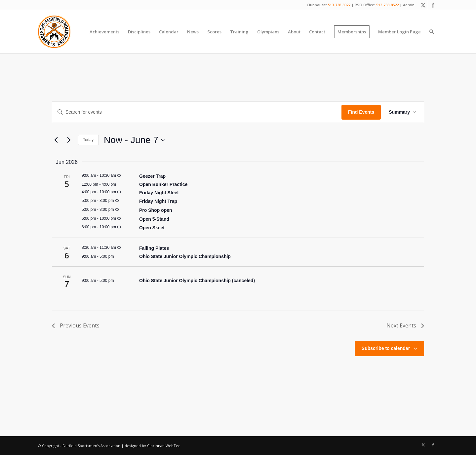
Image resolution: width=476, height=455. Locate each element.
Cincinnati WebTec (164, 446)
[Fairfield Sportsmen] (54, 32)
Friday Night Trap (158, 201)
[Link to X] (423, 5)
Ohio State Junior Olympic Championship (185, 256)
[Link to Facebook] (433, 5)
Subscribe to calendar (386, 348)
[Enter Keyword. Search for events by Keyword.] (197, 112)
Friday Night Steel (159, 193)
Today (88, 140)
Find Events (361, 112)
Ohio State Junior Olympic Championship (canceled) (197, 281)
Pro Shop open (156, 210)
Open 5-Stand (154, 219)
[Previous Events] (56, 140)
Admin (409, 5)
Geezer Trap (152, 176)
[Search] (432, 32)
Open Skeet (152, 228)
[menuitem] (104, 32)
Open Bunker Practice (163, 184)
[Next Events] (69, 140)
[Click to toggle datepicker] (134, 140)
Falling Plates (154, 248)
